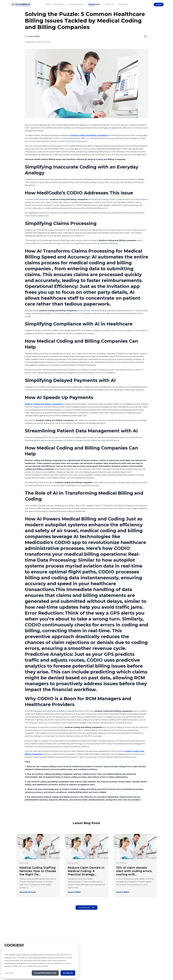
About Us (110, 4)
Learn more (9, 973)
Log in (159, 5)
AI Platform (60, 4)
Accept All (68, 973)
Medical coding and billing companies (44, 404)
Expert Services (77, 4)
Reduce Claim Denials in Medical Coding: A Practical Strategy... (86, 871)
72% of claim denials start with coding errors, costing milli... (134, 871)
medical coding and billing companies (89, 135)
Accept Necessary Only (45, 973)
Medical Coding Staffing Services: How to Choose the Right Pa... (38, 871)
